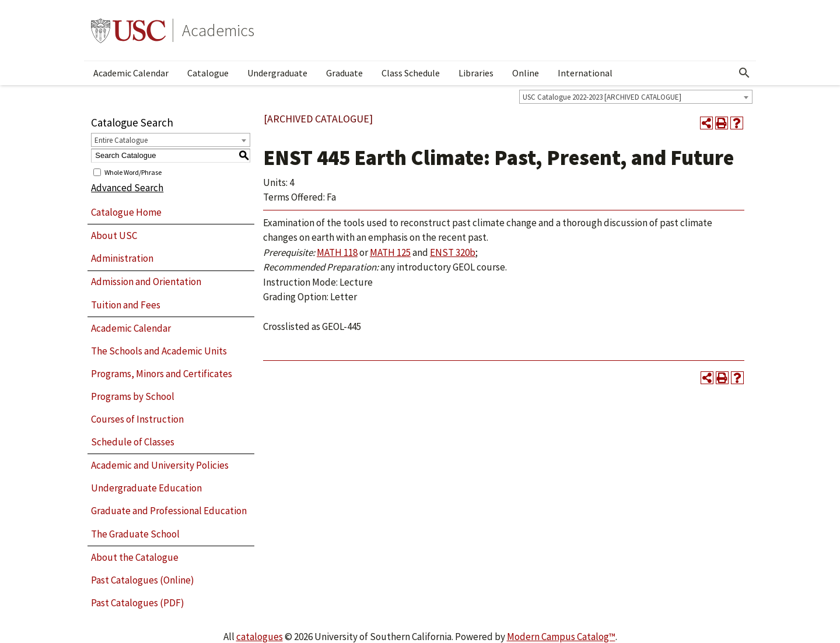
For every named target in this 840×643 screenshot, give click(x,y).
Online (526, 73)
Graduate (344, 73)
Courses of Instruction (137, 419)
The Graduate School (135, 534)
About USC (114, 236)
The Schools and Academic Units (159, 351)
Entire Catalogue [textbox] (121, 140)
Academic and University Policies (160, 465)
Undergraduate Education (146, 488)
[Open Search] (744, 73)
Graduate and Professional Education (169, 511)
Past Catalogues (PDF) (138, 603)
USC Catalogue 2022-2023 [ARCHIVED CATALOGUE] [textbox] (602, 97)
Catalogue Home (126, 212)
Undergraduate (277, 73)
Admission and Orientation (146, 282)
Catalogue (208, 73)
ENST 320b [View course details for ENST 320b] (453, 252)
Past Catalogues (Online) (143, 580)
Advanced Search (127, 188)
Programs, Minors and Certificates (162, 374)
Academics (218, 30)
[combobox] (636, 97)
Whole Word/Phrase (133, 172)
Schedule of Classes (133, 442)
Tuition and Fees (126, 305)
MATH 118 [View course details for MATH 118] (337, 252)
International (585, 73)
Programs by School (133, 396)
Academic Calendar (131, 73)
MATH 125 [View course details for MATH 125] (390, 252)
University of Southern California (128, 30)
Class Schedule (411, 73)
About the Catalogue (135, 557)
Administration (122, 258)
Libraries (476, 73)
